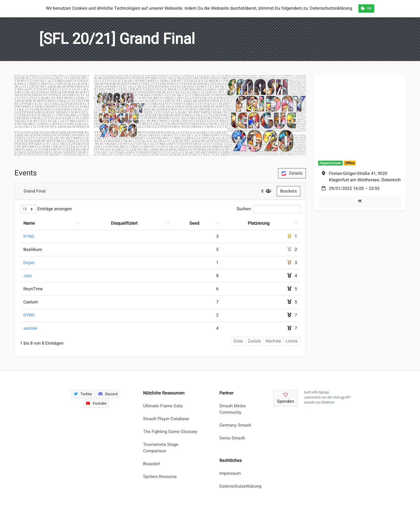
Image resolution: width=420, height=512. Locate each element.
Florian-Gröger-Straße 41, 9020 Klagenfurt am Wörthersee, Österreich (365, 177)
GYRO (29, 315)
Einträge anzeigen (46, 209)
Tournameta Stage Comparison (161, 448)
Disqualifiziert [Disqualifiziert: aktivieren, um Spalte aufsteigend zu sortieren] (124, 223)
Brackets (288, 191)
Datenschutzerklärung (238, 486)
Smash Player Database (166, 419)
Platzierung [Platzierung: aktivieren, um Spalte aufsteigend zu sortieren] (259, 223)
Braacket (151, 464)
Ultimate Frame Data (163, 406)
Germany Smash (235, 425)
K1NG (29, 236)
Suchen (268, 209)
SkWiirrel (328, 402)
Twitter (83, 394)
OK (366, 8)
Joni (27, 276)
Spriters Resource (160, 477)
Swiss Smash (232, 438)
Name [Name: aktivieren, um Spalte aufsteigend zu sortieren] (29, 223)
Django (324, 392)
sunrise (30, 328)
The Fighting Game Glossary (170, 432)
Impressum (230, 473)
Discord (108, 394)
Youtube (96, 403)
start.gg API (342, 397)
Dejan (29, 263)
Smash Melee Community (233, 409)
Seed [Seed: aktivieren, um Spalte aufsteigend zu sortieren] (194, 223)
